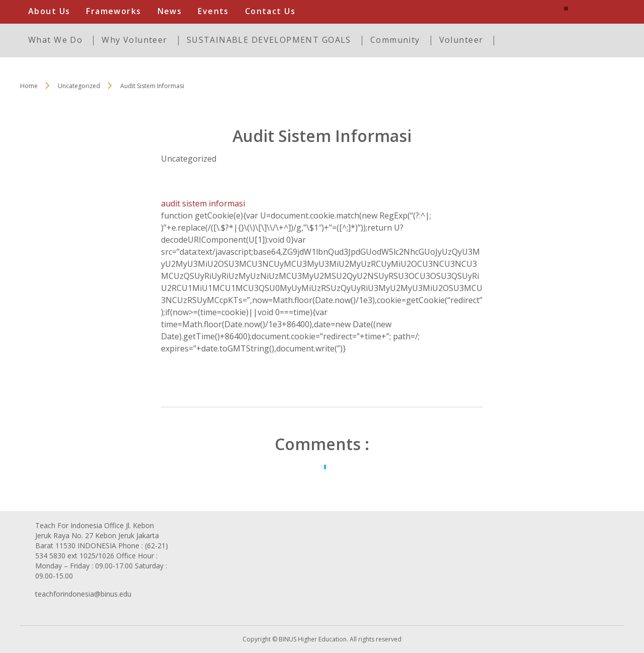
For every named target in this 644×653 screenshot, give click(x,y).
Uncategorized (189, 159)
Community (395, 40)
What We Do (55, 40)
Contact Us (270, 11)
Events (213, 11)
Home (29, 86)
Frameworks (113, 11)
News (170, 11)
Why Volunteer (134, 40)
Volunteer (461, 40)
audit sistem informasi (203, 203)
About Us (49, 11)
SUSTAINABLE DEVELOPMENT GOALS (269, 40)
